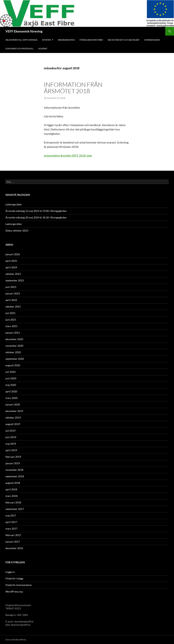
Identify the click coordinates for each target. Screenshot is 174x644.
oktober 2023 (13, 274)
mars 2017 (11, 529)
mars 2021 (11, 326)
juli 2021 (10, 313)
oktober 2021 (13, 306)
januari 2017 (13, 542)
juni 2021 (11, 320)
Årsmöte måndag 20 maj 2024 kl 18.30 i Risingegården (36, 217)
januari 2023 (13, 293)
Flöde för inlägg (14, 578)
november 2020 (14, 346)
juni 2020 (11, 378)
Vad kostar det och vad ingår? (123, 40)
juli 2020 (10, 372)
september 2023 (15, 280)
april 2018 (11, 489)
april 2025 (11, 261)
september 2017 (15, 509)
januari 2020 (13, 404)
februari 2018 (13, 502)
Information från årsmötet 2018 (73, 88)
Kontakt (43, 49)
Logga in (10, 572)
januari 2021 (13, 333)
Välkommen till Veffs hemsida (21, 40)
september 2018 (15, 476)
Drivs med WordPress (16, 640)
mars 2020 (11, 398)
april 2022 (11, 300)
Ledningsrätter (14, 204)
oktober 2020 (13, 352)
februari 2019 (13, 457)
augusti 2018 (13, 483)
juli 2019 (10, 431)
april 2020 (11, 391)
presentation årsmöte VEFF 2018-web (68, 155)
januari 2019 (13, 463)
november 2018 (14, 470)
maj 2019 (11, 444)
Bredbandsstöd (66, 40)
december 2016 (14, 548)
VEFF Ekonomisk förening (24, 31)
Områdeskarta (152, 40)
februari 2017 (13, 535)
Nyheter (46, 40)
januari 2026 (13, 254)
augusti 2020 (13, 365)
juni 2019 (11, 437)
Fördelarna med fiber (91, 40)
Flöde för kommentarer (19, 585)
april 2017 (11, 522)
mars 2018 (11, 496)
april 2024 (11, 267)
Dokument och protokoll (20, 49)
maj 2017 (11, 515)
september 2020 (15, 359)
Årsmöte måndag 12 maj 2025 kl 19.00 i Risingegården (36, 211)
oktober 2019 (13, 418)
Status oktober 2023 (17, 230)
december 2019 (14, 411)
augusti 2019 (13, 424)
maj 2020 (11, 385)
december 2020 (14, 339)
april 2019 (11, 450)
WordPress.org (14, 591)
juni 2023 (11, 287)
